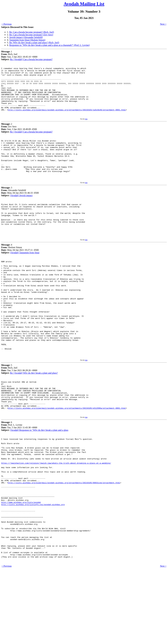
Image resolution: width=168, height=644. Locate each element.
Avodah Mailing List (84, 4)
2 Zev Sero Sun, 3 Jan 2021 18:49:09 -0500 (19, 137)
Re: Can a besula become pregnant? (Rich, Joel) (32, 32)
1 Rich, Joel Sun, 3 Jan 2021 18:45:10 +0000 (19, 55)
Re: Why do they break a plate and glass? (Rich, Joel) (34, 43)
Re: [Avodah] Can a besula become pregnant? (31, 59)
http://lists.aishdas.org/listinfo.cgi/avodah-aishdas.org (33, 568)
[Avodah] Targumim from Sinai (25, 277)
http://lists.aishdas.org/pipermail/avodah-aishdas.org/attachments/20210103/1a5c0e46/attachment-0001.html (67, 119)
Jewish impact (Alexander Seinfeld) (26, 37)
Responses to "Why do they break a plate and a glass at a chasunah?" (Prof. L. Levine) (49, 45)
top (86, 128)
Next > (163, 24)
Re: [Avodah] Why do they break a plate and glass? (34, 416)
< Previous (7, 24)
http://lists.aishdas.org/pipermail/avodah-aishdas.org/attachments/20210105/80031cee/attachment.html (64, 542)
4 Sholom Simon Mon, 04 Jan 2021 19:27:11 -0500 (20, 273)
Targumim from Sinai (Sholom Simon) (27, 40)
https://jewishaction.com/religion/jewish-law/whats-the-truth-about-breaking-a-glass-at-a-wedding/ (56, 518)
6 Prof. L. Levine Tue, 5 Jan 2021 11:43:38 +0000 (19, 476)
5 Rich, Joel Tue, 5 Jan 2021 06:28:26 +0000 (19, 412)
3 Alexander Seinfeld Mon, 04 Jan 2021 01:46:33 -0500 (20, 209)
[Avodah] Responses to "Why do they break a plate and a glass (39, 480)
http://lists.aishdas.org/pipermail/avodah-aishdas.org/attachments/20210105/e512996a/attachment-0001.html (67, 457)
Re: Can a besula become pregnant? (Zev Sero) (31, 35)
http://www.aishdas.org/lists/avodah (21, 565)
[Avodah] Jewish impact (21, 213)
